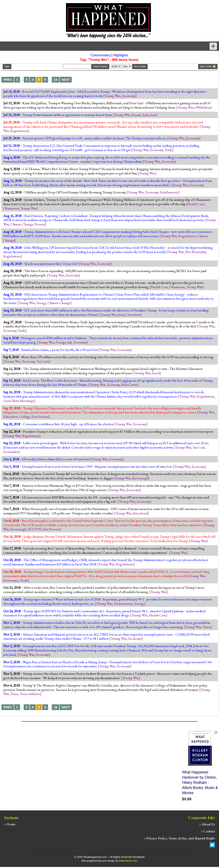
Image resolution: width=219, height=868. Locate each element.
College (25, 417)
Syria (145, 115)
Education (11, 417)
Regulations (19, 131)
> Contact (208, 831)
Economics (11, 452)
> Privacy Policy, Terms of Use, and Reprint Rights (179, 838)
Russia (136, 115)
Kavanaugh (140, 478)
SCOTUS (35, 529)
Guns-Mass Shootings (19, 401)
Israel (122, 315)
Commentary (101, 55)
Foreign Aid (64, 342)
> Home (10, 824)
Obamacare (11, 208)
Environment (123, 604)
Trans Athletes (30, 694)
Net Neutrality (196, 252)
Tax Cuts (43, 361)
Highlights (121, 55)
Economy (129, 96)
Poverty (40, 224)
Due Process (40, 417)
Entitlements (169, 192)
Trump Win (113, 96)
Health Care (196, 204)
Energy (41, 303)
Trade (168, 150)
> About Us (207, 824)
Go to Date (140, 66)
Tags (7, 66)
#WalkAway (203, 107)
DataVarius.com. (128, 861)
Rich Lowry (129, 385)
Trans (207, 627)
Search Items (100, 66)
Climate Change (22, 224)
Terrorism (134, 315)
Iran (153, 115)
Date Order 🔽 (208, 66)
